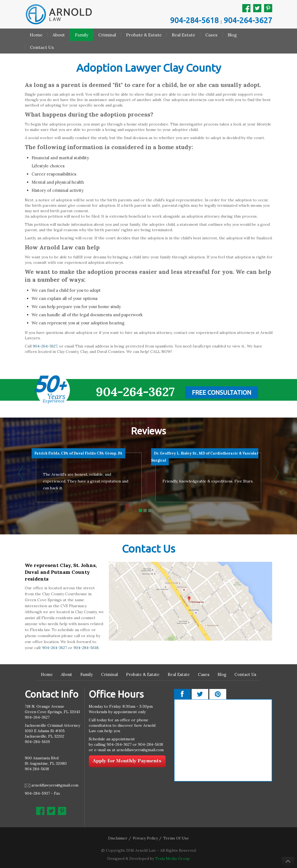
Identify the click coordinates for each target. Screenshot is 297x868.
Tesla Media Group (172, 858)
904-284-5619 (37, 742)
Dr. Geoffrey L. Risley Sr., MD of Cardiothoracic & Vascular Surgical (205, 457)
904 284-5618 (37, 769)
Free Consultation (222, 392)
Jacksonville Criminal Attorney (52, 725)
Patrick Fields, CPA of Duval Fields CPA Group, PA (78, 453)
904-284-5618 (194, 20)
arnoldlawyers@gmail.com (55, 785)
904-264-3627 (248, 20)
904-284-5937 (37, 793)
